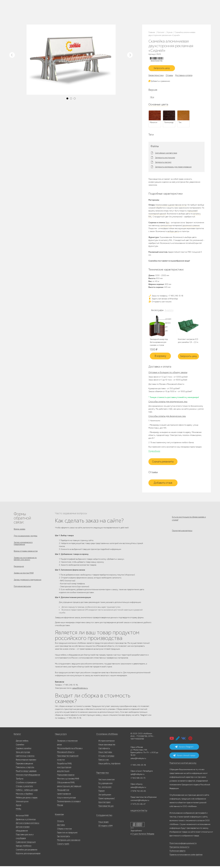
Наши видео (103, 824)
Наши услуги (61, 736)
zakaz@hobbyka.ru (133, 15)
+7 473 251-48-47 (159, 9)
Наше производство (41, 10)
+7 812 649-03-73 (132, 12)
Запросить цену (163, 69)
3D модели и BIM (105, 828)
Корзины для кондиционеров (28, 855)
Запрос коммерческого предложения (23, 545)
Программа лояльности (179, 849)
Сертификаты (104, 750)
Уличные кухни (22, 803)
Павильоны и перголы (25, 769)
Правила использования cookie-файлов (186, 856)
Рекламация (19, 570)
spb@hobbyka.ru (137, 776)
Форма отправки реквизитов (26, 553)
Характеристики (156, 76)
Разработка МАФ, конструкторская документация (64, 769)
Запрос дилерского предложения (27, 584)
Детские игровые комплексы (28, 825)
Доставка (61, 827)
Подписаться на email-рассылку (183, 765)
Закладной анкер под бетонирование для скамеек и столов (159, 343)
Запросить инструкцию (165, 159)
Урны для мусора (23, 754)
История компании (106, 743)
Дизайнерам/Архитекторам (98, 15)
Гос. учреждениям (110, 9)
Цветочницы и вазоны (25, 758)
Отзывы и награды (106, 758)
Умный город (114, 15)
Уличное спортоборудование (28, 777)
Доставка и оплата (72, 14)
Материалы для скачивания (69, 842)
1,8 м (152, 98)
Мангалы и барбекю (24, 796)
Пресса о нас (104, 761)
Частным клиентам (95, 9)
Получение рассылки (22, 591)
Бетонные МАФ (22, 817)
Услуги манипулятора (66, 799)
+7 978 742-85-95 (159, 12)
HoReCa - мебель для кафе (27, 792)
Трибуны (20, 780)
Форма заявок (20, 530)
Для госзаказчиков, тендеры (26, 537)
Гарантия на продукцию (67, 834)
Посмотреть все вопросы (182, 533)
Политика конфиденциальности (183, 845)
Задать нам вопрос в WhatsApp (163, 300)
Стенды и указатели (24, 788)
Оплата (60, 823)
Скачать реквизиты (163, 463)
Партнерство (102, 775)
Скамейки (20, 746)
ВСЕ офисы (144, 15)
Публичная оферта (177, 853)
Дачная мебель (22, 743)
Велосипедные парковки (26, 761)
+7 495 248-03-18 (138, 767)
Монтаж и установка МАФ (68, 780)
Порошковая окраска (66, 777)
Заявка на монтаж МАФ (24, 577)
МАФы (19, 811)
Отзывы (169, 76)
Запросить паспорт (163, 163)
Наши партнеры (105, 754)
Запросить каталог (72, 10)
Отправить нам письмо (160, 302)
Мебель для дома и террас (27, 799)
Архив (18, 807)
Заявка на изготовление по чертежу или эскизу (25, 562)
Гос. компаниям (94, 12)
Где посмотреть (63, 838)
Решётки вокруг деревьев (26, 773)
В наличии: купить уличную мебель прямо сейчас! (110, 3)
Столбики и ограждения (26, 784)
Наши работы (54, 10)
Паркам (104, 12)
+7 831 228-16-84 (159, 15)
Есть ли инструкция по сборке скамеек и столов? (189, 519)
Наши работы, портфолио (109, 765)
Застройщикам (113, 12)
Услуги (37, 14)
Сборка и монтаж (64, 830)
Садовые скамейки (24, 750)
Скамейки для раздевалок (27, 851)
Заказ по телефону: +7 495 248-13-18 (166, 297)
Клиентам (59, 816)
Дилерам (29, 14)
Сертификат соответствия (166, 154)
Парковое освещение (24, 765)
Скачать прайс (63, 846)
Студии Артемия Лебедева (143, 836)
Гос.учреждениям (105, 785)
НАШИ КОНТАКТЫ (139, 813)
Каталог (29, 10)
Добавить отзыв (163, 484)
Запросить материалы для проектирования (173, 168)
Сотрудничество (103, 817)
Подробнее (154, 452)
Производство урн (106, 808)
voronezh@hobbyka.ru (140, 802)
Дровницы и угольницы (26, 821)
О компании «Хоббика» (106, 736)
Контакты (54, 14)
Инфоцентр (45, 14)
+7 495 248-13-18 (132, 9)
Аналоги (168, 311)
